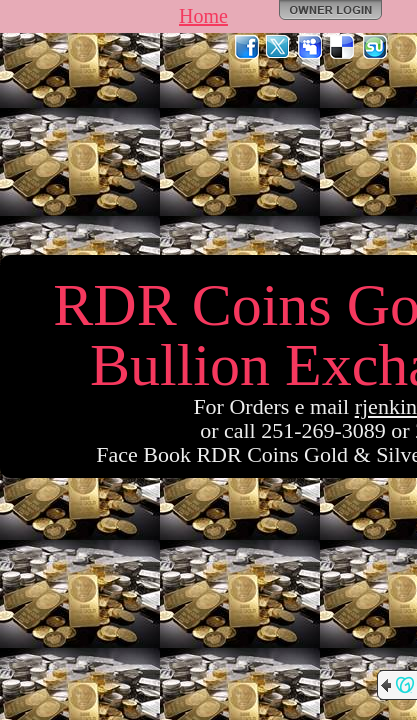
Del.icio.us (343, 47)
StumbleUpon (375, 47)
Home (203, 16)
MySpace (311, 47)
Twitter (279, 47)
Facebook (247, 47)
